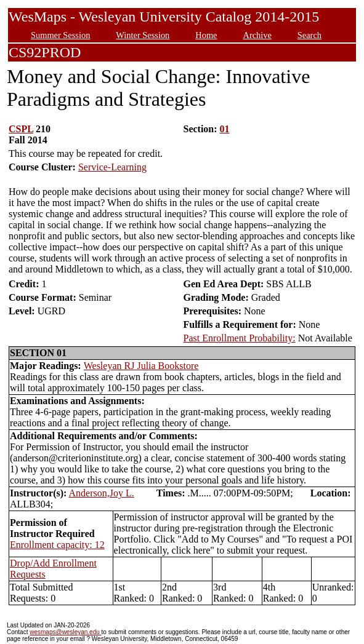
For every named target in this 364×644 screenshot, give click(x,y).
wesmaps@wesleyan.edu (65, 632)
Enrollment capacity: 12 (57, 545)
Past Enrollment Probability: (239, 338)
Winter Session (143, 35)
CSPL (21, 129)
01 (225, 129)
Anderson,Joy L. (102, 493)
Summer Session (60, 35)
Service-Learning (112, 167)
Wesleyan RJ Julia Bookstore (141, 366)
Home (206, 35)
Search (309, 35)
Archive (257, 35)
